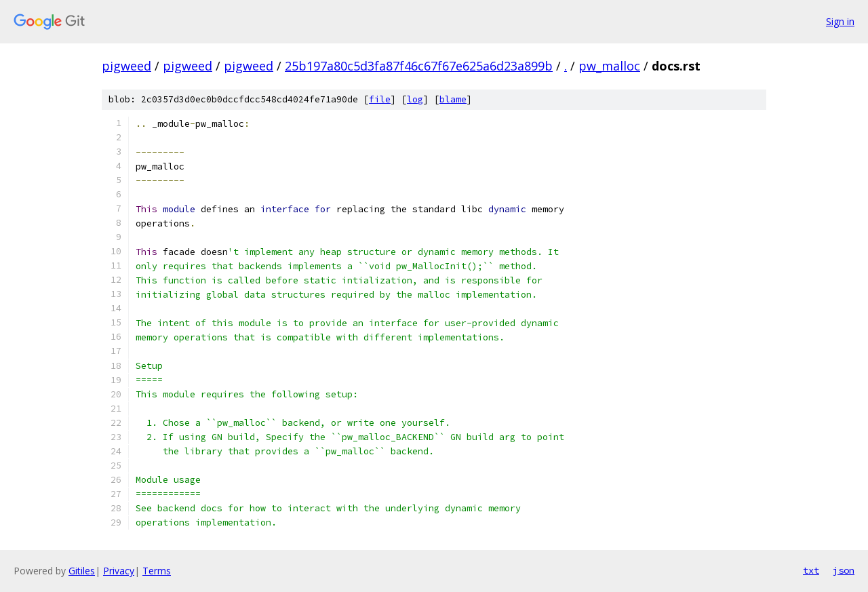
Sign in (840, 21)
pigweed (126, 66)
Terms (157, 571)
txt (811, 570)
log (415, 99)
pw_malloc (609, 66)
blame (453, 99)
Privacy (119, 571)
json (844, 570)
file (380, 99)
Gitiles (82, 571)
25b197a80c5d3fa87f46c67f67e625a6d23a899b (419, 66)
